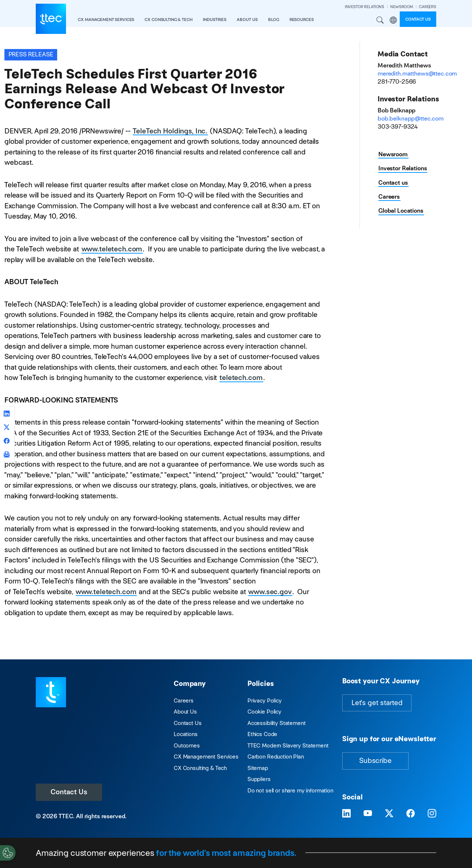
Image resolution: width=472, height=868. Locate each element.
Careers (389, 197)
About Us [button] (247, 20)
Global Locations (401, 211)
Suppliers (259, 779)
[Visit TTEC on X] (389, 813)
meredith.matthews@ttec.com (417, 74)
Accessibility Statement (277, 723)
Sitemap (258, 768)
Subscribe (375, 761)
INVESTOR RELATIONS (365, 7)
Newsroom (393, 154)
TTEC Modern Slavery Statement (288, 745)
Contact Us (69, 792)
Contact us (418, 19)
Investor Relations (402, 168)
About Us (185, 712)
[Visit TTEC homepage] (51, 692)
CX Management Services (206, 757)
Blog (273, 20)
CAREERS (428, 7)
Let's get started (377, 703)
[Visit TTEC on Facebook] (411, 813)
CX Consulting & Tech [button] (168, 20)
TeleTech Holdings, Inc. (170, 131)
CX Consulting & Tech (200, 768)
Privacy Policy (265, 700)
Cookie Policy (264, 712)
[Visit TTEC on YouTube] (368, 813)
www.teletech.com (112, 249)
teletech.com (241, 378)
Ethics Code (262, 734)
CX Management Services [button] (106, 20)
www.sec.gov (270, 592)
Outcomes (187, 745)
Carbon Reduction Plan (276, 757)
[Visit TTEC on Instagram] (432, 813)
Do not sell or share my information (290, 790)
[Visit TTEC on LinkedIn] (346, 813)
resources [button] (302, 20)
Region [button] (393, 20)
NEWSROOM (402, 7)
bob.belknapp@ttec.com (411, 118)
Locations (186, 734)
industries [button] (215, 20)
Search (380, 20)
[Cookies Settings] (8, 853)
